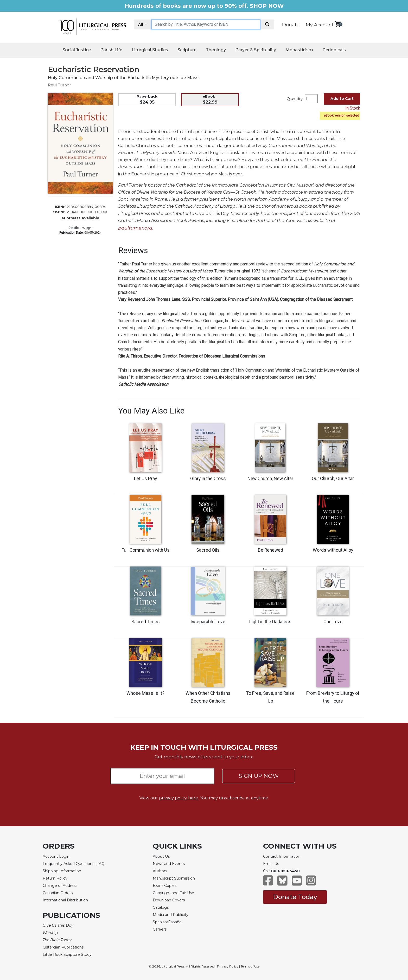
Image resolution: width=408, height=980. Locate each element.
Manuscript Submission (174, 878)
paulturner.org (135, 228)
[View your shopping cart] (338, 24)
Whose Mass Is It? (145, 693)
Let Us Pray (145, 479)
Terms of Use (250, 966)
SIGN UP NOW (259, 776)
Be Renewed (270, 550)
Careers (160, 929)
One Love (333, 622)
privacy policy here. (179, 798)
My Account (320, 25)
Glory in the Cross (208, 479)
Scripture (187, 50)
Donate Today (295, 897)
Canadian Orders (58, 893)
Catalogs (161, 907)
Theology (216, 50)
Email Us (271, 864)
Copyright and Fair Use (173, 893)
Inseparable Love (208, 622)
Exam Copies (165, 886)
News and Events (169, 864)
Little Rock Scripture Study (67, 954)
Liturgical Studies (150, 50)
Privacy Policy (228, 966)
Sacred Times (146, 622)
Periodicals (334, 50)
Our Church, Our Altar (333, 479)
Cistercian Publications (63, 947)
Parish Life (111, 50)
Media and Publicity (171, 915)
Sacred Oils (208, 550)
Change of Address (60, 886)
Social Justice (77, 50)
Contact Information (282, 856)
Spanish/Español (168, 922)
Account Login (56, 856)
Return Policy (55, 878)
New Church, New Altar (270, 479)
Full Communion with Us (146, 550)
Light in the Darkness (270, 622)
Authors (160, 871)
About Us (161, 856)
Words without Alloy (333, 550)
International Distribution (65, 900)
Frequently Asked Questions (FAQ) (74, 864)
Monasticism (299, 50)
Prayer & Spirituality (256, 50)
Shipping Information (62, 871)
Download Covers (169, 900)
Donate (291, 25)
